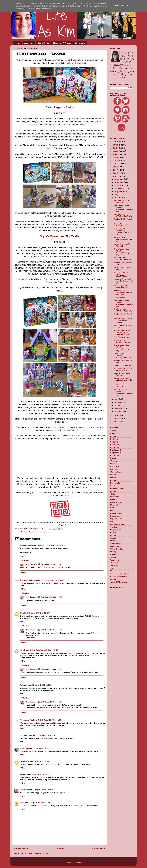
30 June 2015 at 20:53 (42, 748)
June (117, 198)
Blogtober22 (116, 455)
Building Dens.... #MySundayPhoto (123, 258)
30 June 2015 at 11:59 (44, 735)
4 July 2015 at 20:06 (39, 803)
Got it (129, 6)
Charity (113, 461)
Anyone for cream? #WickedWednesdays (123, 281)
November (119, 182)
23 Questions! (121, 297)
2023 (116, 151)
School (113, 538)
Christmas (115, 466)
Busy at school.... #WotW (121, 225)
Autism (113, 431)
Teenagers (115, 560)
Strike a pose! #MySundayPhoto (123, 310)
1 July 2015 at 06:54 (43, 790)
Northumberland (117, 524)
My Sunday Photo (118, 519)
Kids (35, 532)
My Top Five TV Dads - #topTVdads (121, 274)
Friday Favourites (118, 488)
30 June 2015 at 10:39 (38, 613)
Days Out (114, 477)
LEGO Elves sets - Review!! (122, 201)
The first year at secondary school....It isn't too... (121, 232)
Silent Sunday (117, 549)
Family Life (26, 532)
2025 (116, 145)
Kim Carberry (32, 564)
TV (112, 571)
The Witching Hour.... (123, 337)
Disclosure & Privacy (62, 43)
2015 (116, 176)
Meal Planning (117, 513)
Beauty (113, 436)
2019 (116, 164)
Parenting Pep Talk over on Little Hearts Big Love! (122, 332)
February (119, 408)
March (118, 405)
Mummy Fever (26, 735)
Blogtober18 (116, 450)
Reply (22, 556)
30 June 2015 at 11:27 (52, 702)
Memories (115, 516)
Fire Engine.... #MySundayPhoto (123, 215)
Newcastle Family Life (30, 720)
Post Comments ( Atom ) (38, 853)
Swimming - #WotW (123, 365)
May (117, 399)
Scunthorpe (115, 543)
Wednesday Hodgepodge (121, 574)
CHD (112, 464)
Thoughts (114, 563)
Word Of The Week (118, 582)
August (118, 192)
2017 (116, 170)
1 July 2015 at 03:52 (41, 774)
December (119, 179)
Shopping (114, 546)
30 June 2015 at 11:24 (52, 630)
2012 (116, 422)
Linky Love (80, 43)
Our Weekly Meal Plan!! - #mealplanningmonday (123, 208)
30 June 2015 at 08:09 (54, 545)
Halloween (115, 497)
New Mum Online (28, 650)
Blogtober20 (116, 453)
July (117, 195)
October (118, 185)
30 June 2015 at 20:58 (37, 761)
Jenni (22, 761)
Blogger (79, 862)
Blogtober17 (116, 447)
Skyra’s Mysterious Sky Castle (59, 236)
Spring (113, 552)
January (118, 412)
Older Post (99, 848)
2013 (116, 419)
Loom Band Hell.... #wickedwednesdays (123, 380)
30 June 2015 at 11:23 (52, 597)
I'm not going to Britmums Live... (122, 287)
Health (113, 499)
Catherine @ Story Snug (31, 545)
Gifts (113, 494)
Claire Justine (26, 790)
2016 (116, 173)
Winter (113, 579)
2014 (116, 416)
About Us (29, 43)
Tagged (113, 557)
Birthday (114, 439)
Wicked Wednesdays (119, 577)
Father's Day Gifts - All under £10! (123, 369)
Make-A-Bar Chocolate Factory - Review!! (123, 293)
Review (41, 532)
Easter (113, 480)
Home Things (116, 502)
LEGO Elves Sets (73, 60)
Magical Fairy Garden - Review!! (123, 341)
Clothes (114, 469)
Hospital (114, 505)
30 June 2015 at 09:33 (53, 580)
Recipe (113, 533)
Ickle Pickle (25, 748)
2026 (116, 142)
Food (113, 486)
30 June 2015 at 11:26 (52, 669)
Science (114, 541)
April (117, 402)
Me (112, 510)
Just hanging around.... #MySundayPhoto (123, 355)
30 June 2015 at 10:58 (47, 650)
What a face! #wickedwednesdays (123, 239)
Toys (47, 532)
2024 (116, 148)
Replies (26, 560)
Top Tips (114, 565)
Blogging (114, 442)
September (120, 188)
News (113, 521)
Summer (114, 554)
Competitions (116, 472)
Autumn (114, 433)
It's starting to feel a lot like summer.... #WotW (123, 321)
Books (113, 458)
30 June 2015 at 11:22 (52, 564)
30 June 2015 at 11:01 (42, 685)
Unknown (24, 803)
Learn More (118, 6)
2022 (116, 154)
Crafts (113, 475)
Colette (23, 613)
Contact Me (43, 43)
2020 (116, 161)
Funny (113, 491)
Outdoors (114, 527)
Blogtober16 (116, 444)
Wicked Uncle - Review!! (121, 386)
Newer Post (21, 848)
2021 (116, 157)
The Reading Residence (30, 580)
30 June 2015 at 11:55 (51, 720)
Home (18, 43)
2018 (116, 167)
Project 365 (116, 530)
